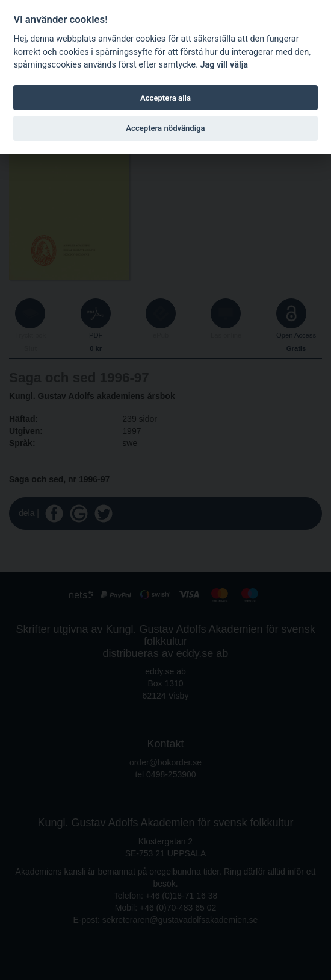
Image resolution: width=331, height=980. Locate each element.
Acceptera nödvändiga (165, 128)
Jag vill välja (224, 65)
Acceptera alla (165, 98)
